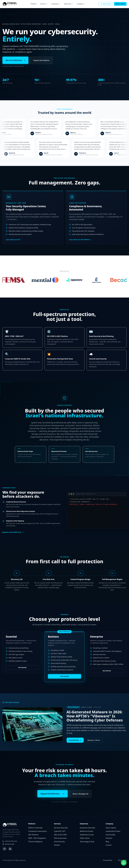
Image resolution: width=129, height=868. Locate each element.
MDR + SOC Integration (37, 838)
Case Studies (111, 835)
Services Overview (61, 828)
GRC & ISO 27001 (61, 835)
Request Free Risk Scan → (53, 794)
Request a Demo (94, 740)
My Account (106, 4)
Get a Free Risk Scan (15, 60)
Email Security (59, 842)
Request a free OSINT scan (13, 532)
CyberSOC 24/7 (60, 831)
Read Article (75, 740)
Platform (34, 4)
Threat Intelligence (35, 842)
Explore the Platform (41, 60)
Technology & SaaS (87, 842)
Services (44, 4)
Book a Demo (120, 4)
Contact (109, 845)
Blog (107, 842)
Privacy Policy (108, 860)
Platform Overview (35, 828)
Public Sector (85, 838)
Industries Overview (87, 828)
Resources (69, 4)
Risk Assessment (60, 838)
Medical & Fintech (87, 831)
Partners (109, 838)
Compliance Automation (37, 831)
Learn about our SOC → (14, 243)
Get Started (22, 667)
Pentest (57, 845)
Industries (56, 4)
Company (81, 4)
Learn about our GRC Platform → (80, 241)
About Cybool (111, 828)
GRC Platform (33, 835)
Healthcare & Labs (87, 835)
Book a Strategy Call (80, 794)
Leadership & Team (113, 831)
